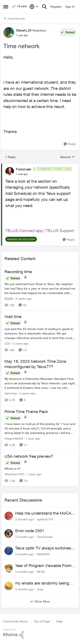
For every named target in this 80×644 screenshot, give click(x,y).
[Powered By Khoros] (40, 634)
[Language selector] (34, 7)
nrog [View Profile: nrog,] (40, 589)
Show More (40, 601)
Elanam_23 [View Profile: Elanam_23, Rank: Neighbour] (24, 30)
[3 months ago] (24, 519)
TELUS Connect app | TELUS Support (40, 231)
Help (59, 621)
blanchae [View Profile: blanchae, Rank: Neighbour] (11, 393)
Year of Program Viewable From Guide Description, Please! (43, 566)
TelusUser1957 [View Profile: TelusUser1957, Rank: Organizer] (15, 474)
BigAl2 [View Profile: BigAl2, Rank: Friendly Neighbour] (9, 298)
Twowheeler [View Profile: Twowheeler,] (45, 537)
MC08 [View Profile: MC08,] (41, 572)
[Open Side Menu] (6, 7)
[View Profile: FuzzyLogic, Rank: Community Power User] (10, 171)
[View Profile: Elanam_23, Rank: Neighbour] (9, 33)
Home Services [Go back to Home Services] (14, 18)
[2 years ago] (23, 298)
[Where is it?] (40, 469)
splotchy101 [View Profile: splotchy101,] (45, 519)
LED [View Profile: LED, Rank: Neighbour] (7, 343)
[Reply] (70, 144)
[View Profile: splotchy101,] (9, 516)
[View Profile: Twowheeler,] (9, 533)
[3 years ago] (20, 343)
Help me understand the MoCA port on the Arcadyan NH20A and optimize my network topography (45, 513)
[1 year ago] (32, 438)
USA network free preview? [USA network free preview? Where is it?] (29, 456)
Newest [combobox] (68, 157)
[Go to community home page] (19, 7)
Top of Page (42, 621)
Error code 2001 (30, 531)
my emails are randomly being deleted (42, 583)
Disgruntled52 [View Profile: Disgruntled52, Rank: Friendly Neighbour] (14, 438)
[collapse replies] (40, 166)
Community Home (15, 621)
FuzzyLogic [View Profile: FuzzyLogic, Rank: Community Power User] (24, 169)
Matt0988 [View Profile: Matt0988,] (43, 554)
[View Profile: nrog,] (9, 586)
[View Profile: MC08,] (9, 568)
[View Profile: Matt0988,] (9, 551)
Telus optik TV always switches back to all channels (43, 548)
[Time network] (22, 174)
